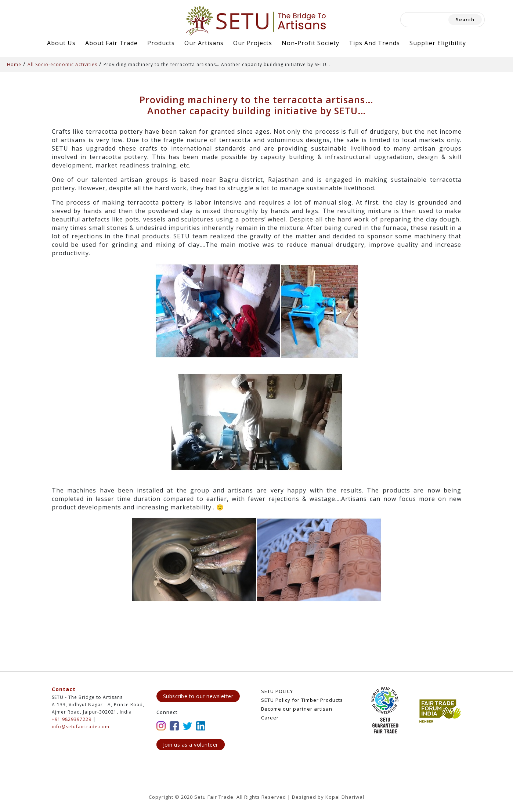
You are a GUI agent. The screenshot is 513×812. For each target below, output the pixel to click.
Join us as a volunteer (191, 745)
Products (161, 43)
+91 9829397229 (72, 719)
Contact (64, 689)
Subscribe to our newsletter (198, 696)
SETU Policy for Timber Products (302, 700)
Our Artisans (204, 43)
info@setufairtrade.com (81, 727)
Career (270, 718)
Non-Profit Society (310, 43)
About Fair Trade (111, 43)
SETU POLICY (277, 691)
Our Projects (253, 43)
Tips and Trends (374, 43)
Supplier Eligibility (438, 43)
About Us (61, 43)
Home (14, 64)
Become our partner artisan (297, 709)
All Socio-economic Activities (62, 64)
